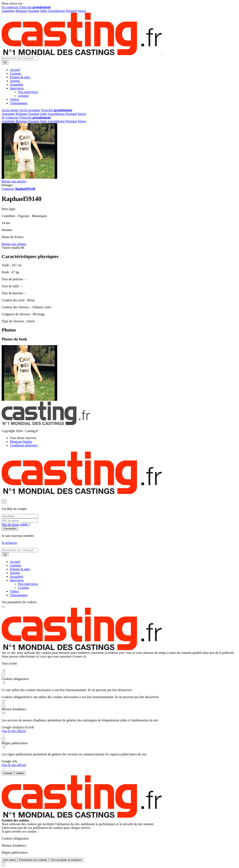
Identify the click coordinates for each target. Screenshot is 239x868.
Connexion (10, 529)
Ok (5, 63)
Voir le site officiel (14, 731)
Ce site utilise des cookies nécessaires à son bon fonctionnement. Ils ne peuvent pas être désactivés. (94, 697)
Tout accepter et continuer (66, 860)
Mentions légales (21, 442)
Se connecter (10, 7)
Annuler (8, 773)
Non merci (10, 860)
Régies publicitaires (15, 743)
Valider (20, 773)
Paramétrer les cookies (33, 860)
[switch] (4, 671)
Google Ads (9, 761)
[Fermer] (4, 502)
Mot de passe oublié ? (16, 524)
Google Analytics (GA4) (18, 727)
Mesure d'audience (14, 709)
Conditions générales (24, 445)
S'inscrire (35, 7)
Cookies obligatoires (15, 679)
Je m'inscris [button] (9, 543)
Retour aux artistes (14, 181)
